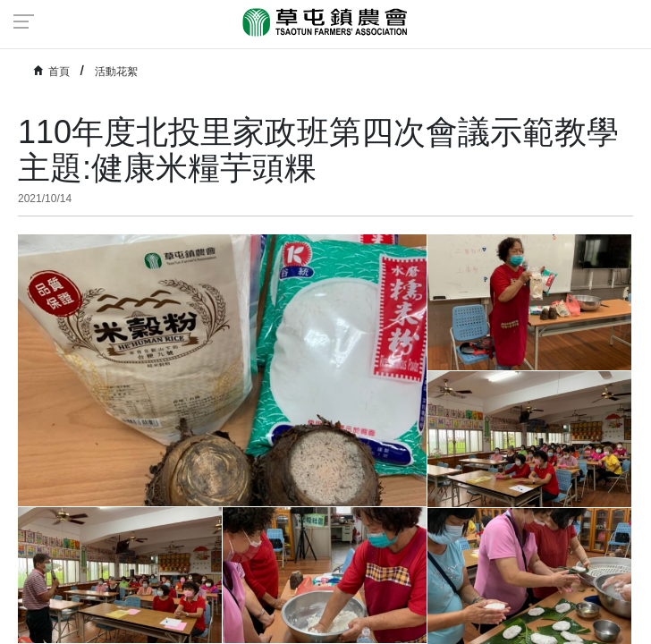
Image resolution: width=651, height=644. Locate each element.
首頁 (59, 72)
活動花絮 (116, 72)
